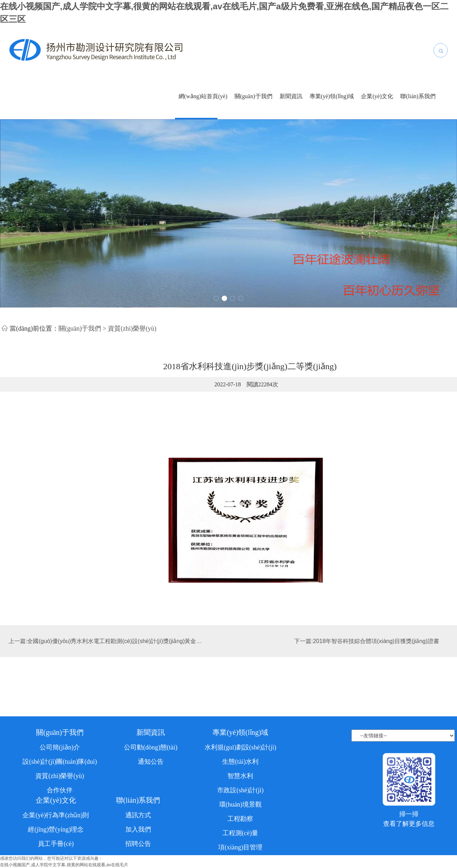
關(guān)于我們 (253, 96)
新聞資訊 (291, 96)
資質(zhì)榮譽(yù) (60, 821)
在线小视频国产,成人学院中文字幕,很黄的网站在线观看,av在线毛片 (64, 865)
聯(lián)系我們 (418, 96)
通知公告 (151, 806)
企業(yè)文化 (377, 96)
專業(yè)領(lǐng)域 (332, 96)
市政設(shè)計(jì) (240, 835)
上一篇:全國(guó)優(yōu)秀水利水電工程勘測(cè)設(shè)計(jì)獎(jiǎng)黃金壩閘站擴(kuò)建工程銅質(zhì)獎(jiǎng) (151, 648)
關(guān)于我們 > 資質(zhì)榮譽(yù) (107, 331)
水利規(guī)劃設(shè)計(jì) (240, 792)
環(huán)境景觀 (240, 849)
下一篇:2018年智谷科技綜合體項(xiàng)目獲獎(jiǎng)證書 (367, 648)
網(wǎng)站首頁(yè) (203, 96)
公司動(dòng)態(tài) (151, 792)
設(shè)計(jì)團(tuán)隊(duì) (60, 806)
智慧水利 (240, 821)
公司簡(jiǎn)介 (60, 792)
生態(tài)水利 (240, 806)
